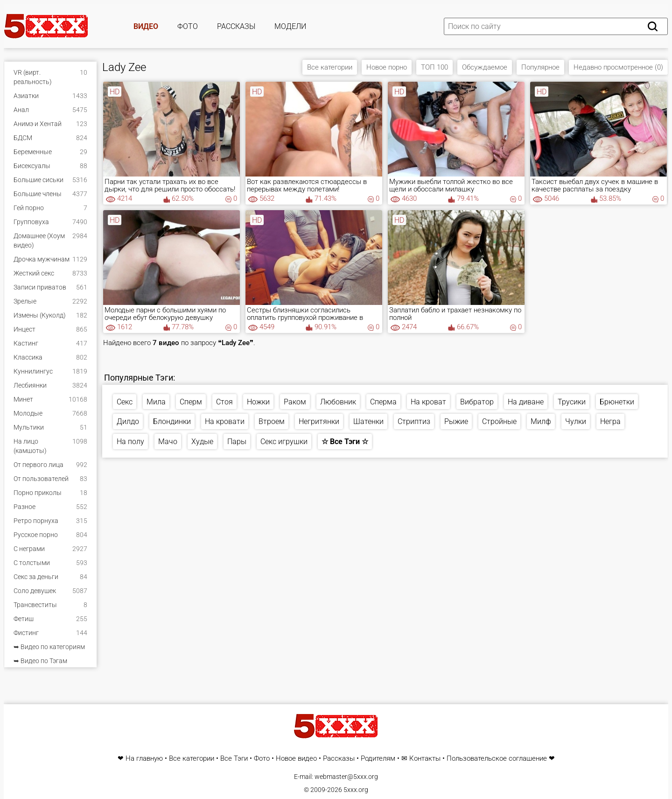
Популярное (540, 67)
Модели (290, 26)
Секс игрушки (284, 442)
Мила (156, 402)
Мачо (168, 442)
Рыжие (456, 421)
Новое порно (387, 67)
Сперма (383, 402)
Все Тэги (234, 759)
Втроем (272, 421)
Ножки (258, 402)
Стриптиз (414, 421)
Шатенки (368, 421)
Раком (295, 402)
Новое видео (296, 759)
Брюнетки (617, 402)
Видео (146, 26)
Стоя (224, 402)
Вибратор (477, 402)
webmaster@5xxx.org (346, 777)
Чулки (576, 421)
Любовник (338, 402)
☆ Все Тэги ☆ (345, 442)
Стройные (499, 421)
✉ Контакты (421, 759)
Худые (202, 442)
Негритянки (319, 421)
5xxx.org (356, 790)
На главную (144, 759)
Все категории (330, 67)
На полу (130, 442)
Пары (237, 442)
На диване (526, 402)
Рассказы (236, 26)
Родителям (378, 759)
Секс (125, 402)
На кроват (428, 402)
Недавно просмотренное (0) (618, 67)
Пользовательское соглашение (497, 759)
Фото (188, 26)
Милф (541, 421)
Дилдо (128, 421)
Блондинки (172, 421)
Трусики (572, 402)
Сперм (191, 402)
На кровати (225, 421)
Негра (610, 421)
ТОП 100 (434, 67)
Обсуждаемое (485, 67)
